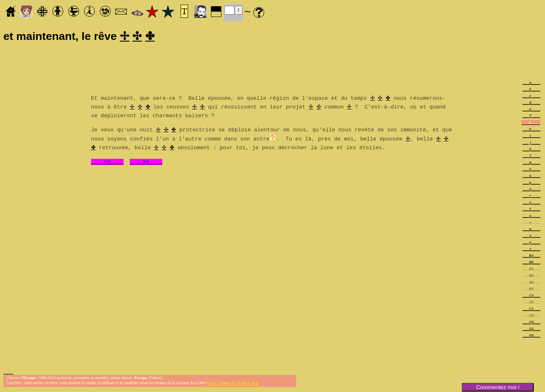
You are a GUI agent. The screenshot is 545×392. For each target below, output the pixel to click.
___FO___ (531, 323)
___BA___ (531, 257)
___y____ (531, 243)
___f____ (531, 117)
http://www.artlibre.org (233, 385)
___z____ (531, 250)
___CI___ (531, 310)
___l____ (531, 157)
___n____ (531, 170)
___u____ (531, 217)
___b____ (531, 90)
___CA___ (531, 297)
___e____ (531, 110)
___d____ (531, 104)
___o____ (531, 177)
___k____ (531, 150)
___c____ (531, 97)
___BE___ (531, 263)
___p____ (531, 184)
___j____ (531, 144)
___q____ (531, 190)
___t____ (531, 210)
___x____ (531, 237)
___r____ (531, 197)
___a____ (531, 84)
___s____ (531, 203)
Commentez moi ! (498, 387)
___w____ (531, 230)
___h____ (531, 130)
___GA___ (531, 330)
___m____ (531, 164)
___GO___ (531, 337)
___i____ (531, 137)
